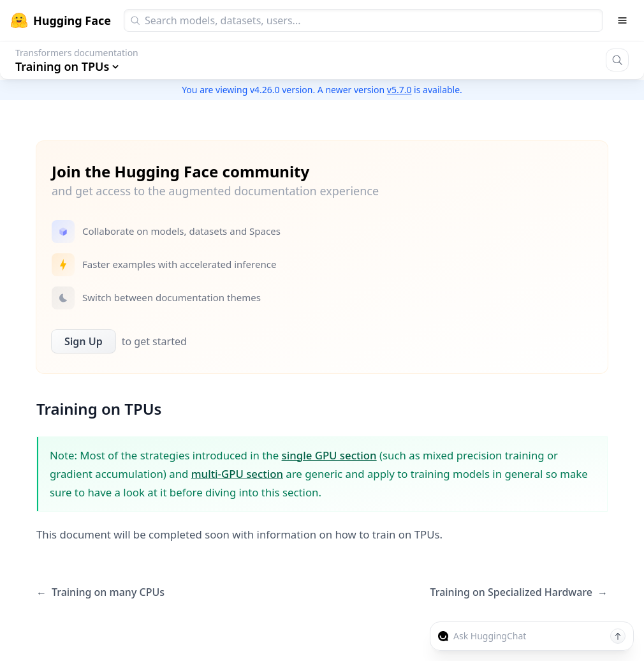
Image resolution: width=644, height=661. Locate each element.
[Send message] (618, 636)
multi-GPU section (237, 474)
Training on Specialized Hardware (519, 592)
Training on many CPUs (100, 592)
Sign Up (84, 341)
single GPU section (329, 455)
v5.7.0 (399, 90)
